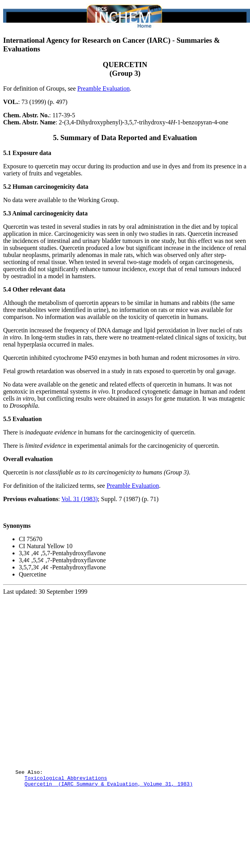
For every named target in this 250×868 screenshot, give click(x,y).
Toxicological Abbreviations (66, 812)
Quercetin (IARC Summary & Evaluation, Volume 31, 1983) (109, 819)
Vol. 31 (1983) (80, 499)
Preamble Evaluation (103, 88)
